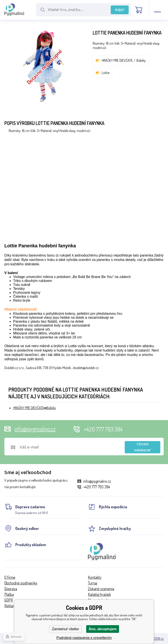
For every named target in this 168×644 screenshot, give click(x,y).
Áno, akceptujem (103, 629)
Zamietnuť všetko (65, 629)
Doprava (11, 589)
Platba (9, 594)
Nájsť (120, 10)
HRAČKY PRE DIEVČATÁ (117, 60)
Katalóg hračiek (99, 594)
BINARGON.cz (155, 639)
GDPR (9, 600)
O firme (10, 577)
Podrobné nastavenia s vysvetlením (84, 638)
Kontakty (95, 577)
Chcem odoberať (143, 447)
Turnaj (93, 583)
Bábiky (141, 60)
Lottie (106, 73)
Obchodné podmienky (21, 583)
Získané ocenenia (101, 589)
